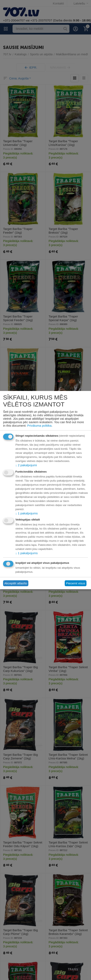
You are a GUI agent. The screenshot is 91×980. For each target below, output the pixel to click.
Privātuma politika (39, 426)
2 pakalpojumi (26, 465)
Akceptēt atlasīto (16, 583)
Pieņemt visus (75, 583)
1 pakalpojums (26, 513)
